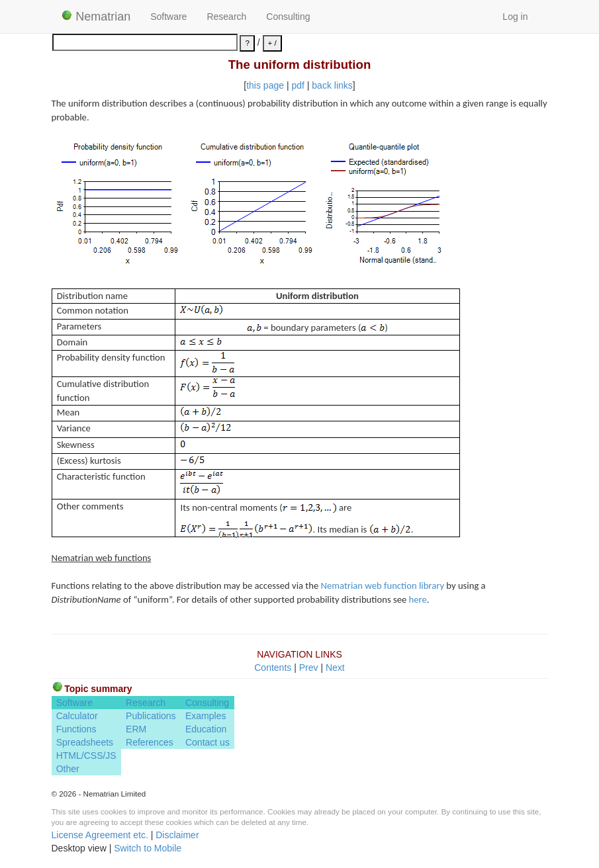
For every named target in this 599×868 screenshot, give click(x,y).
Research (226, 17)
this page (265, 85)
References (150, 742)
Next (335, 668)
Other (68, 769)
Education (206, 729)
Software (168, 17)
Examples (206, 716)
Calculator (77, 716)
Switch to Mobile (148, 848)
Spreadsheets (85, 742)
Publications (151, 716)
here (418, 599)
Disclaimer (177, 835)
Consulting (288, 17)
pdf (298, 85)
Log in (515, 17)
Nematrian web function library (383, 586)
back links (332, 85)
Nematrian (96, 17)
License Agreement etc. (100, 835)
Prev (309, 668)
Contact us (207, 742)
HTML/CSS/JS (86, 756)
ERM (136, 729)
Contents (273, 668)
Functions (76, 729)
